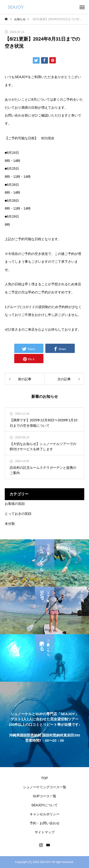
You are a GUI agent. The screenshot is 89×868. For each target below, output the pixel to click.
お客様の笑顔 (15, 504)
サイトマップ (45, 832)
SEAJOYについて (44, 805)
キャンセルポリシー (45, 814)
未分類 (10, 524)
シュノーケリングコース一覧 (45, 787)
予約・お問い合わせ (45, 823)
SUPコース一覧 (44, 796)
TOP (44, 778)
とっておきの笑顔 (18, 514)
